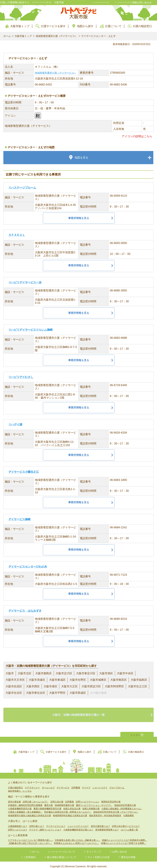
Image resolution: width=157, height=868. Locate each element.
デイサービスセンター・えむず (98, 36)
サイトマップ (94, 848)
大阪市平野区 (57, 693)
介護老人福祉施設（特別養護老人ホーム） (122, 805)
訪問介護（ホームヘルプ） (36, 798)
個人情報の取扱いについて (62, 854)
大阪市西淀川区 (91, 686)
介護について (113, 26)
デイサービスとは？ (56, 823)
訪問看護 (76, 784)
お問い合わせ (120, 848)
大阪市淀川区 (64, 673)
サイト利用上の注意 (99, 854)
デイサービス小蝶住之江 (24, 472)
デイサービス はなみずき (25, 611)
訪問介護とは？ (37, 823)
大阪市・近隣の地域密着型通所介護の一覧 (78, 713)
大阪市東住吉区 (36, 693)
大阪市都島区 (44, 673)
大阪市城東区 (98, 680)
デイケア (86, 784)
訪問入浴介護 (57, 798)
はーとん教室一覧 (129, 826)
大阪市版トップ (20, 26)
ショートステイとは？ (78, 823)
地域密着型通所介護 (64, 802)
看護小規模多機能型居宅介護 (47, 805)
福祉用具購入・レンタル (20, 788)
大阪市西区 (33, 686)
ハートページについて (63, 848)
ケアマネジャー (32, 784)
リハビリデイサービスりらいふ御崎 (31, 330)
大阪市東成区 (57, 680)
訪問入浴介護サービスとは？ (126, 823)
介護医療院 (128, 812)
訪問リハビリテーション (88, 798)
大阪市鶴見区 (119, 680)
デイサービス (63, 784)
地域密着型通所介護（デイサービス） (57, 36)
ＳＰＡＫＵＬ (17, 235)
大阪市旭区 (106, 673)
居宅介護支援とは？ (100, 823)
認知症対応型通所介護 (125, 802)
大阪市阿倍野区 (114, 686)
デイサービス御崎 (19, 519)
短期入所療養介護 (91, 805)
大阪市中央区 (125, 673)
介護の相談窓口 (142, 26)
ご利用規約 (30, 854)
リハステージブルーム (22, 188)
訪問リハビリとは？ (18, 826)
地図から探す (85, 26)
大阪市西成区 (78, 693)
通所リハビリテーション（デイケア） (94, 802)
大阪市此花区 (14, 686)
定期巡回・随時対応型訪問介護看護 (25, 802)
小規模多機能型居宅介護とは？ (78, 826)
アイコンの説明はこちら (137, 136)
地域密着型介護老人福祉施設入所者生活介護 (29, 812)
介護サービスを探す (53, 26)
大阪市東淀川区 (86, 673)
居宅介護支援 (14, 798)
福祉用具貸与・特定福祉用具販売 (105, 812)
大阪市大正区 (69, 686)
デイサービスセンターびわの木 (28, 567)
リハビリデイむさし (21, 377)
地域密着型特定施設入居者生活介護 (70, 812)
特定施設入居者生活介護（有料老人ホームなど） (68, 809)
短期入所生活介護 (72, 805)
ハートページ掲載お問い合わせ (134, 3)
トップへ (135, 731)
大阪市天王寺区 (15, 680)
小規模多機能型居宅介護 (20, 805)
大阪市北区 (25, 673)
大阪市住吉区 (14, 693)
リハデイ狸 (15, 425)
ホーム (7, 36)
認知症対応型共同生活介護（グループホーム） (116, 809)
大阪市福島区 (139, 680)
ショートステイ (100, 784)
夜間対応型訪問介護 (111, 798)
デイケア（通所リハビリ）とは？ (45, 826)
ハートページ (102, 3)
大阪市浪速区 (37, 680)
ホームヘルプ (48, 784)
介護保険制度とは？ (18, 823)
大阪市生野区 (78, 680)
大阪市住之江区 (138, 686)
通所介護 (48, 802)
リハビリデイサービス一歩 (25, 282)
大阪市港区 (50, 686)
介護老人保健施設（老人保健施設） (25, 809)
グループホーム (117, 784)
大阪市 (10, 673)
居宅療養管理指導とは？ (107, 826)
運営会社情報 (128, 854)
